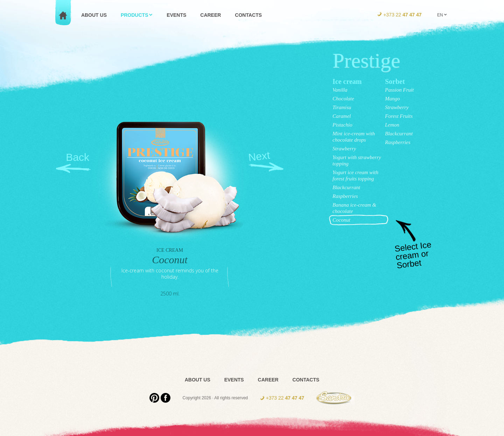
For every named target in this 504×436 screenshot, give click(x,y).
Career (268, 380)
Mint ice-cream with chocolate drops (354, 137)
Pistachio (342, 125)
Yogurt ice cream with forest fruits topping (355, 176)
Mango (393, 99)
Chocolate (343, 99)
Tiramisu (342, 107)
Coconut (341, 220)
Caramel (342, 116)
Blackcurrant (346, 187)
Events (234, 380)
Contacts (306, 380)
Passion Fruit (399, 90)
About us (198, 380)
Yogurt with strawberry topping (357, 160)
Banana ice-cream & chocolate (354, 208)
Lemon (392, 125)
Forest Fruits (399, 116)
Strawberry (344, 149)
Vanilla (340, 90)
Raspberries (345, 196)
